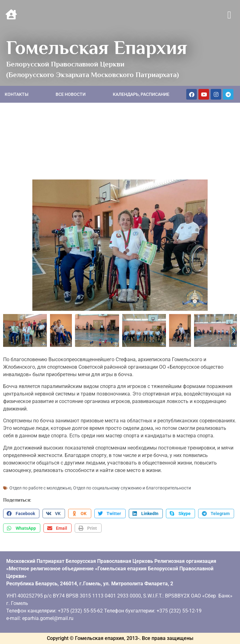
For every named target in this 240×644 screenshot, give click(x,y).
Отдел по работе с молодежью (40, 488)
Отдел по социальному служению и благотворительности (132, 488)
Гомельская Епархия (97, 47)
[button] (229, 15)
